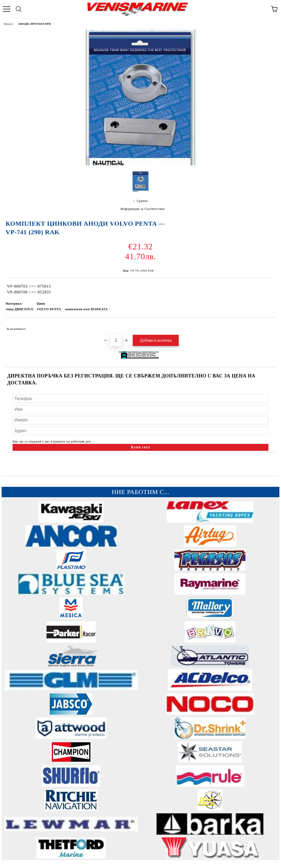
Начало (8, 24)
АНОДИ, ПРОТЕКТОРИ (34, 24)
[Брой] (116, 340)
